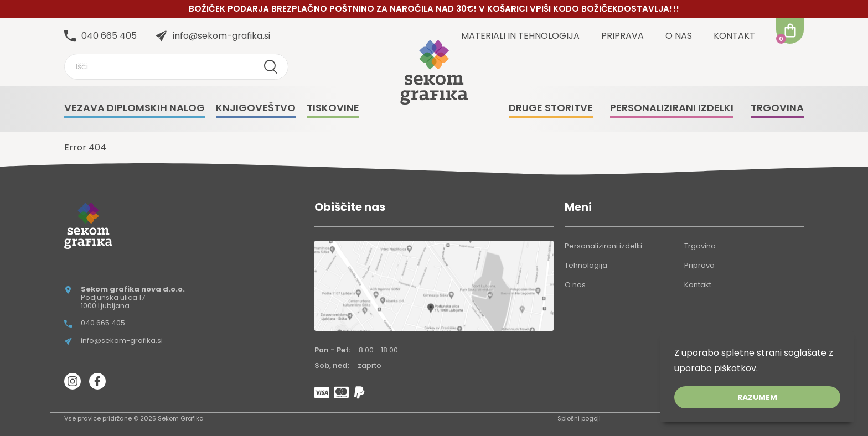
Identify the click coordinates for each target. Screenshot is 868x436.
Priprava (622, 36)
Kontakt (734, 36)
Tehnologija (586, 265)
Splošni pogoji (579, 418)
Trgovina (700, 246)
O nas (679, 36)
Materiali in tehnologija (520, 36)
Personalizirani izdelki (603, 246)
